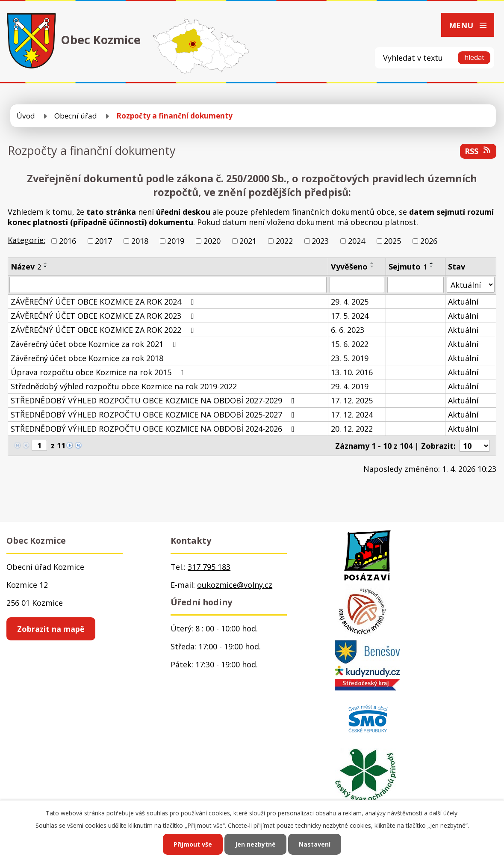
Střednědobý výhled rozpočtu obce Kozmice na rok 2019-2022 (124, 386)
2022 (284, 241)
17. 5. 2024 (350, 316)
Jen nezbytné (255, 844)
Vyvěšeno (349, 267)
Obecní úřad (76, 116)
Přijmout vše (193, 844)
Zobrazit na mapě (51, 629)
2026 (429, 241)
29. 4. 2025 (350, 302)
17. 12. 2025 (352, 400)
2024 (357, 241)
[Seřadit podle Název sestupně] (46, 267)
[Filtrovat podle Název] (168, 285)
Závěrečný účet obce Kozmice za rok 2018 (87, 358)
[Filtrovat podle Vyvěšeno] (357, 285)
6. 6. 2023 (348, 330)
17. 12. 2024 (352, 415)
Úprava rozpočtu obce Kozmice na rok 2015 (99, 372)
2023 (320, 241)
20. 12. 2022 (352, 429)
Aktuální (463, 302)
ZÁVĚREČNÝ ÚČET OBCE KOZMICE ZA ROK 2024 (104, 302)
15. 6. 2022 (350, 344)
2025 (392, 241)
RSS (478, 151)
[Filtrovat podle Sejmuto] (416, 285)
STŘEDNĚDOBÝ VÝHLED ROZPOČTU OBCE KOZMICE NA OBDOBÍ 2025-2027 (154, 415)
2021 (248, 241)
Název (26, 267)
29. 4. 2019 (350, 386)
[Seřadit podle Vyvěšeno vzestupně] (372, 263)
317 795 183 (209, 567)
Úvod (26, 116)
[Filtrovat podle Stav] (471, 285)
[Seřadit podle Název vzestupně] (46, 263)
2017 (103, 241)
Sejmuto (408, 267)
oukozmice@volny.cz (235, 585)
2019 (176, 241)
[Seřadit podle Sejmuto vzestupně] (432, 263)
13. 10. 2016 (352, 372)
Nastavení (315, 844)
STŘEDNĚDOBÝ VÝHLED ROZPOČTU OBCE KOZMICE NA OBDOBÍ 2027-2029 (154, 400)
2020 (212, 241)
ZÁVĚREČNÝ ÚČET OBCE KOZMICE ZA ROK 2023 (104, 316)
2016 (68, 241)
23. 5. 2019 (350, 358)
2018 (140, 241)
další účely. (444, 813)
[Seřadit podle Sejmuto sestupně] (432, 267)
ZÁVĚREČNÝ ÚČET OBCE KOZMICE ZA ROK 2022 (104, 330)
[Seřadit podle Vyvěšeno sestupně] (372, 267)
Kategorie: (27, 240)
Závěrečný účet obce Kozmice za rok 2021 (95, 344)
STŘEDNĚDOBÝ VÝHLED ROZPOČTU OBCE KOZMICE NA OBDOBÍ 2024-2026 (154, 429)
